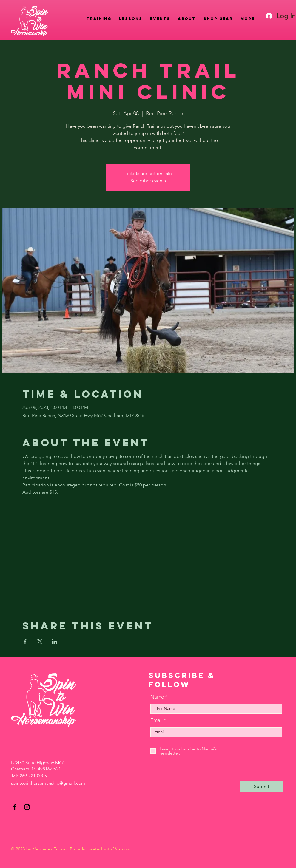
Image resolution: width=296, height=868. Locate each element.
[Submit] (261, 787)
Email (157, 720)
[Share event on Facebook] (25, 642)
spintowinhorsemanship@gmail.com (48, 783)
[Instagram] (27, 807)
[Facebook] (15, 807)
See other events (148, 181)
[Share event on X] (40, 642)
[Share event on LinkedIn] (54, 642)
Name (157, 697)
